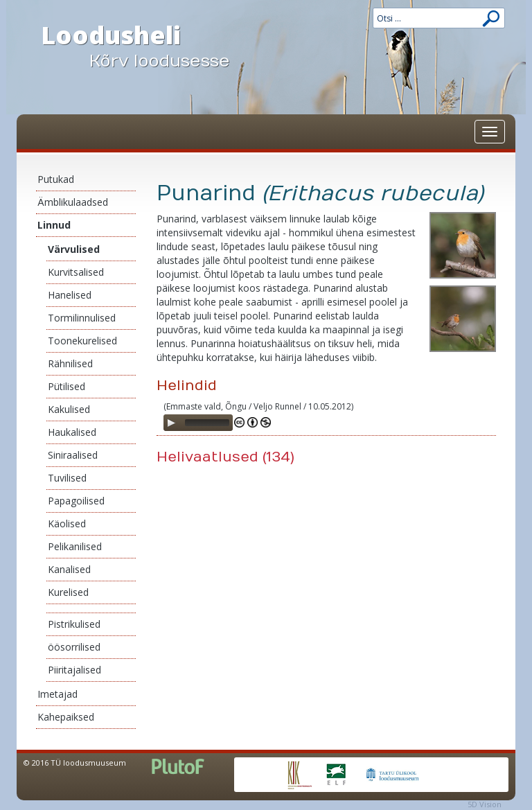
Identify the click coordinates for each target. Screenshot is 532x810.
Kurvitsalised (76, 272)
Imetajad (57, 694)
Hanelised (70, 295)
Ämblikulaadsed (73, 202)
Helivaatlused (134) (225, 457)
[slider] (207, 423)
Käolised (67, 523)
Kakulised (69, 409)
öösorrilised (74, 647)
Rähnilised (70, 363)
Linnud (54, 225)
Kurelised (68, 592)
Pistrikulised (74, 624)
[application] (198, 423)
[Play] (171, 423)
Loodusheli (148, 46)
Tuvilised (67, 478)
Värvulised (74, 249)
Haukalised (72, 432)
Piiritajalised (74, 670)
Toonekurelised (82, 341)
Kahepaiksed (66, 717)
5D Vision (485, 804)
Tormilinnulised (82, 318)
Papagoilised (76, 501)
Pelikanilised (75, 546)
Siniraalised (73, 455)
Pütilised (66, 386)
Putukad (56, 179)
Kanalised (69, 569)
